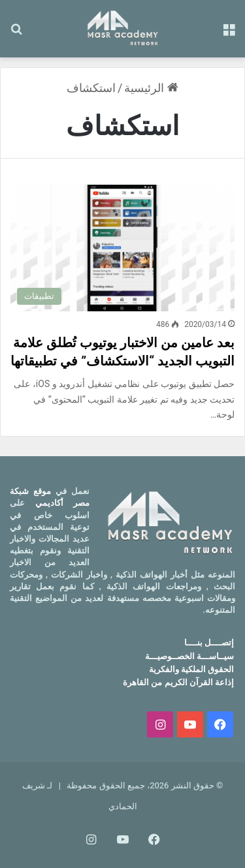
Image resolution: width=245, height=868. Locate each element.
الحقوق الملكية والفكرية (191, 669)
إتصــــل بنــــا (209, 643)
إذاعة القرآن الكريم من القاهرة (178, 682)
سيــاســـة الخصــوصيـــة (189, 656)
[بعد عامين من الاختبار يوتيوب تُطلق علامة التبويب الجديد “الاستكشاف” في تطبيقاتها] (122, 248)
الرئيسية (151, 88)
